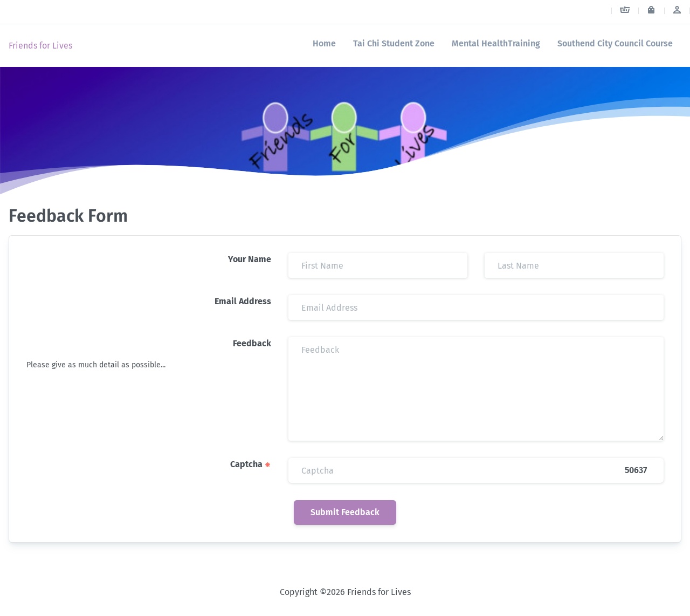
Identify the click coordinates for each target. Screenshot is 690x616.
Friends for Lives (40, 46)
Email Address (243, 301)
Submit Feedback (345, 512)
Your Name (250, 259)
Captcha (251, 464)
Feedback (252, 343)
